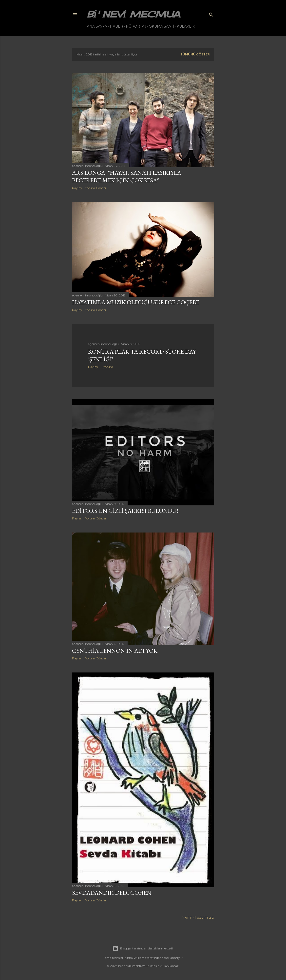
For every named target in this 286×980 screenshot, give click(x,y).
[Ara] (211, 14)
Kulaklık (186, 26)
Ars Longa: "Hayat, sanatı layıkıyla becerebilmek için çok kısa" (127, 176)
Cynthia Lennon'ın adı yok (115, 651)
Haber (116, 26)
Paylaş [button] (77, 188)
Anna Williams (135, 958)
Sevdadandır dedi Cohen (112, 893)
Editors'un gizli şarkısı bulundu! (125, 511)
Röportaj (136, 26)
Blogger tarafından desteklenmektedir (143, 948)
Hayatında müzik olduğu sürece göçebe (136, 302)
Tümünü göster (195, 54)
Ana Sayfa (97, 26)
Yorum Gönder (96, 188)
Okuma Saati (161, 26)
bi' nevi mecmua (133, 14)
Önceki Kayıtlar (198, 918)
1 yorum (107, 367)
